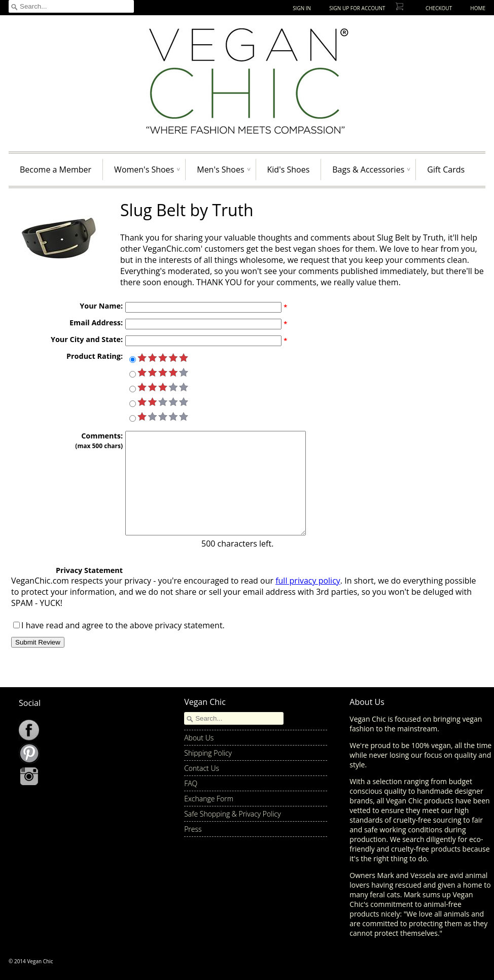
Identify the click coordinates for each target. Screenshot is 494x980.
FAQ (191, 783)
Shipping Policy (208, 753)
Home (478, 8)
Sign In (302, 8)
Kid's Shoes (289, 170)
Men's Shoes (220, 170)
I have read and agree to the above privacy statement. (123, 625)
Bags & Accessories (368, 170)
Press (193, 829)
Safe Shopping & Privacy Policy (233, 814)
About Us (199, 738)
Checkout (439, 8)
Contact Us (202, 768)
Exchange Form (209, 799)
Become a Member (56, 170)
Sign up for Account (357, 8)
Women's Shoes (144, 170)
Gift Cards (446, 170)
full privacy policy (308, 581)
